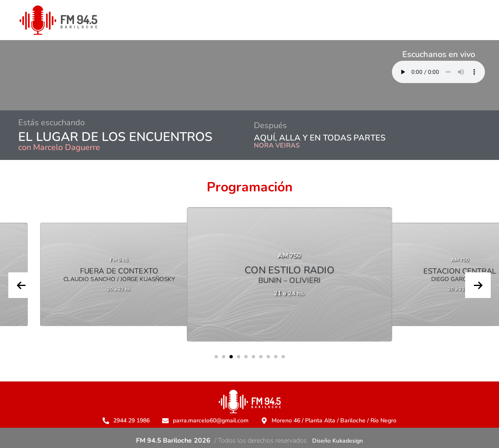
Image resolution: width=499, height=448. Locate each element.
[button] (216, 357)
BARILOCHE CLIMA (131, 75)
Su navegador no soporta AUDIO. (438, 72)
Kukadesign (348, 441)
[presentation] (21, 285)
